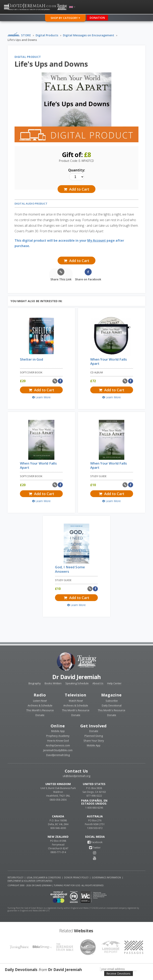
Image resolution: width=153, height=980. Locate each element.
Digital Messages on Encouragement (89, 35)
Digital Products (47, 35)
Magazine (111, 695)
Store (26, 35)
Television (76, 695)
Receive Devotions (118, 974)
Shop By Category (65, 18)
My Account (97, 240)
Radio (40, 695)
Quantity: (77, 170)
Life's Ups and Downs (22, 40)
